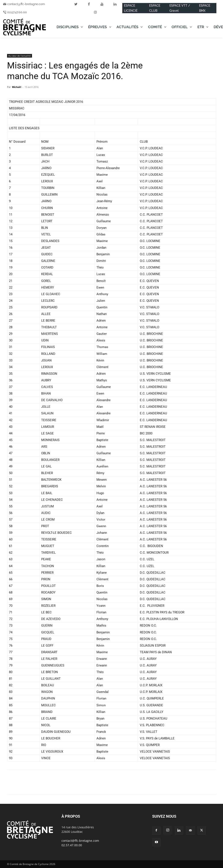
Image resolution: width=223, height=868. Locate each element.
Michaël (17, 87)
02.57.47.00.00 (17, 12)
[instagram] (95, 12)
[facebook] (89, 4)
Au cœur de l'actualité (20, 56)
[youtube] (102, 4)
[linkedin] (115, 4)
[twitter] (76, 4)
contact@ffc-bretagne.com (26, 4)
